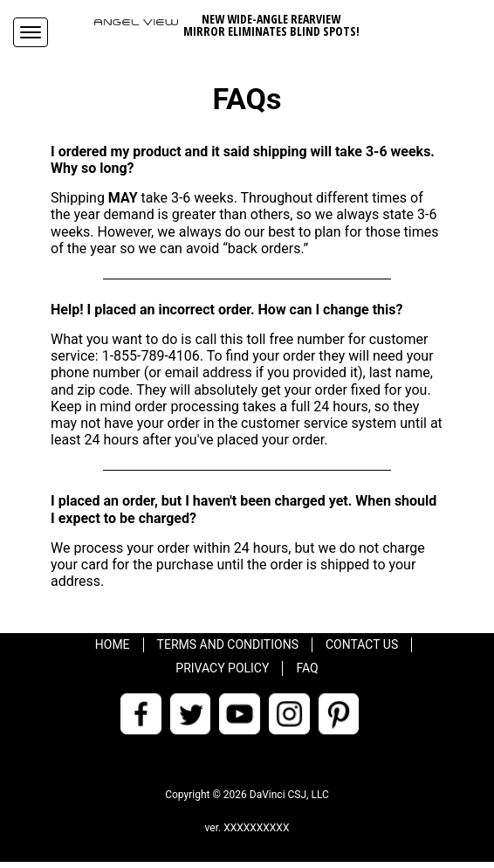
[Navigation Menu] (31, 32)
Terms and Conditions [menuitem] (228, 644)
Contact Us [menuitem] (362, 644)
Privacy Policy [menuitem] (222, 668)
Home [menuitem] (113, 644)
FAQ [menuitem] (307, 668)
